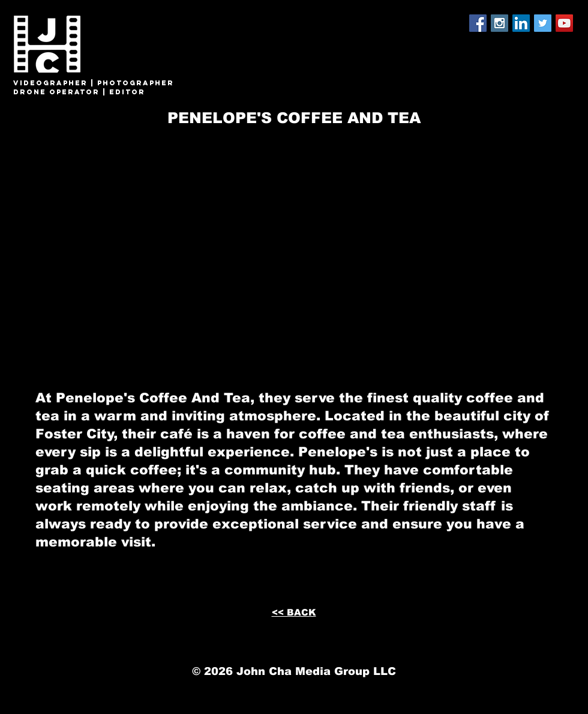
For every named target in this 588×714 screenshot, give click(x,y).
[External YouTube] (294, 244)
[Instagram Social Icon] (499, 23)
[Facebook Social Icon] (478, 23)
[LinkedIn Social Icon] (521, 23)
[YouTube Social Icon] (564, 23)
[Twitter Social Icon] (543, 23)
